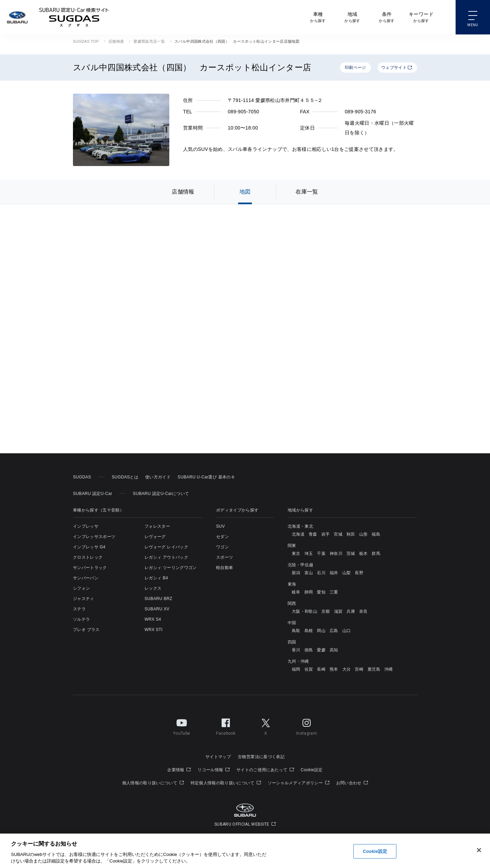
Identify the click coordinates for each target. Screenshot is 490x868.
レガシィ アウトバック (166, 557)
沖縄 (389, 669)
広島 (334, 631)
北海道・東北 (300, 526)
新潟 (296, 573)
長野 (359, 573)
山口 (347, 631)
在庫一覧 (307, 192)
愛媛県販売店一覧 (149, 41)
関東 (292, 546)
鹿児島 (374, 669)
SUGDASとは (125, 477)
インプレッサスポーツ (94, 537)
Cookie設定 (312, 770)
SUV (221, 526)
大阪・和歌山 (305, 611)
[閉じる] (479, 850)
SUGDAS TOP (86, 41)
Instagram (307, 726)
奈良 (364, 611)
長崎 (321, 669)
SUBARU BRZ (158, 599)
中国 (292, 623)
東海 (292, 584)
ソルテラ (81, 619)
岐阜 (296, 592)
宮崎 (359, 669)
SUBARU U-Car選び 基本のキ (206, 477)
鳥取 (296, 631)
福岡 (296, 669)
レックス (153, 588)
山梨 (347, 573)
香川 (296, 650)
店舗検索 (116, 41)
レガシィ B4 (156, 578)
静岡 (309, 592)
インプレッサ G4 (89, 547)
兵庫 (351, 611)
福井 (334, 573)
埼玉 (309, 554)
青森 (313, 534)
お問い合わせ (352, 783)
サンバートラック (90, 568)
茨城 (351, 554)
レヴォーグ (155, 537)
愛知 (321, 592)
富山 (309, 573)
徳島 (309, 650)
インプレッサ (86, 526)
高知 (334, 650)
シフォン (81, 588)
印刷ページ (355, 68)
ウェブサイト (397, 68)
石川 (321, 573)
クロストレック (88, 557)
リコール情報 (214, 770)
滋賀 (338, 611)
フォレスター (157, 526)
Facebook (226, 726)
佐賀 (309, 669)
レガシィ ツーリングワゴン (171, 568)
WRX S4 (153, 619)
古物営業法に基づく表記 (261, 757)
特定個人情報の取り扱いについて (226, 783)
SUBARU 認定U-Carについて (161, 494)
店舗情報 (183, 192)
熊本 (334, 669)
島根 (309, 631)
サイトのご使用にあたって (265, 770)
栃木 (364, 554)
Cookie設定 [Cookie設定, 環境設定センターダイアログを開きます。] (375, 851)
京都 (326, 611)
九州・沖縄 (298, 661)
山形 (364, 534)
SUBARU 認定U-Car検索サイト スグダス (74, 17)
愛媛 (321, 650)
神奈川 (336, 554)
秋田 (351, 534)
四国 (292, 642)
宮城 (338, 534)
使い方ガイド (158, 477)
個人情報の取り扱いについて (153, 783)
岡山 (321, 631)
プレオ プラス (86, 630)
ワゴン (222, 547)
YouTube (182, 726)
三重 (334, 592)
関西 (292, 603)
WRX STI (153, 630)
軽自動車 (225, 568)
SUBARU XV (157, 609)
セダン (222, 537)
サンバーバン (86, 578)
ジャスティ (84, 599)
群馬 (376, 554)
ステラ (79, 609)
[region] (245, 851)
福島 (376, 534)
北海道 (298, 534)
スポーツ (225, 557)
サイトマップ (218, 757)
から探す (318, 17)
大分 (347, 669)
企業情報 (179, 770)
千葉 (321, 554)
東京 (296, 554)
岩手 (326, 534)
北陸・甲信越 (300, 565)
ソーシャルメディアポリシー (299, 783)
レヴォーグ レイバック (166, 547)
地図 (245, 192)
